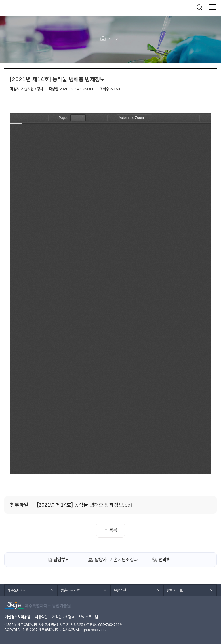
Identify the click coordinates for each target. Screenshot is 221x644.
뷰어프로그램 (88, 617)
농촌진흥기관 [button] (70, 590)
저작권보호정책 (63, 617)
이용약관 (41, 617)
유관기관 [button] (120, 590)
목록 (110, 530)
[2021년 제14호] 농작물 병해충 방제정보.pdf (85, 505)
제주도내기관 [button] (17, 590)
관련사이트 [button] (175, 590)
